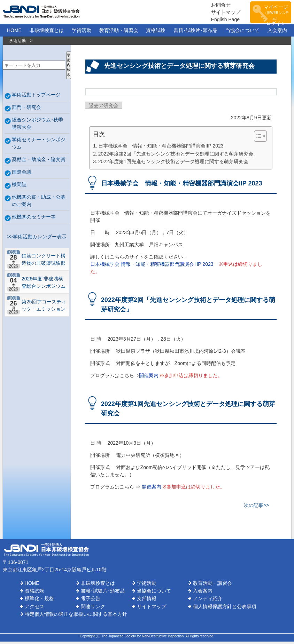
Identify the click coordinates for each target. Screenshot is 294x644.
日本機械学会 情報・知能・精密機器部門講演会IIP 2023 (161, 148)
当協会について (242, 33)
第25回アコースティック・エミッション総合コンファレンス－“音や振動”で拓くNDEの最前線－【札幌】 (44, 307)
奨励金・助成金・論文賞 (39, 161)
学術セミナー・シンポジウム (39, 145)
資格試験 (156, 33)
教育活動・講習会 (119, 33)
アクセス (34, 609)
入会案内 (277, 33)
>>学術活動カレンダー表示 (36, 239)
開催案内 (149, 377)
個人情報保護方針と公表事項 (225, 609)
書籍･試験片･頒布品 (195, 33)
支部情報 (147, 601)
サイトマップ (218, 13)
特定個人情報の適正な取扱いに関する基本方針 (76, 617)
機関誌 (19, 186)
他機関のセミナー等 (34, 219)
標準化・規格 (39, 601)
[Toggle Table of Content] (257, 138)
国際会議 (22, 174)
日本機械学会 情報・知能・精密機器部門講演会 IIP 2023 (152, 266)
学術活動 (82, 33)
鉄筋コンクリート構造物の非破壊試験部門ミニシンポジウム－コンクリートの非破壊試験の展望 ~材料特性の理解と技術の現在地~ (44, 261)
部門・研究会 (26, 109)
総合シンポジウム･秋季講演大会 (37, 125)
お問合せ (213, 6)
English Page (218, 21)
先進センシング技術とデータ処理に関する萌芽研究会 (179, 68)
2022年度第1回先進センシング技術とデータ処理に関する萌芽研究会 (173, 164)
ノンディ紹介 (208, 601)
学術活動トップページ (36, 97)
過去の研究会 (103, 108)
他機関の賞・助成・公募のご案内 (39, 203)
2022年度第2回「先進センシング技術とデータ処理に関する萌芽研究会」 (178, 156)
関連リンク (93, 609)
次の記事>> (256, 507)
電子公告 (91, 601)
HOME (14, 33)
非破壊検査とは (47, 33)
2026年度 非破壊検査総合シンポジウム (44, 284)
